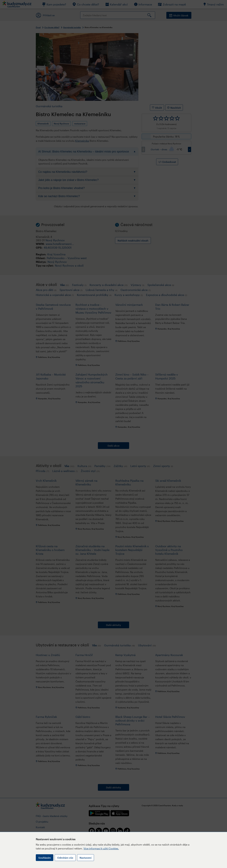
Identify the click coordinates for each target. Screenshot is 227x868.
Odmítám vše (65, 858)
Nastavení (86, 858)
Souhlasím (45, 858)
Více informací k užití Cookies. (101, 848)
